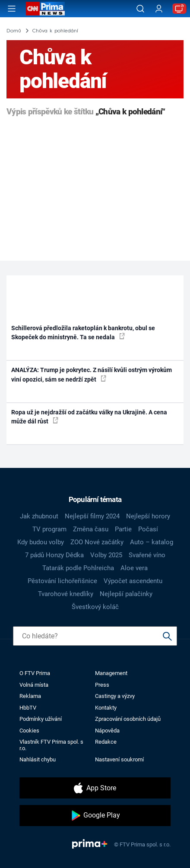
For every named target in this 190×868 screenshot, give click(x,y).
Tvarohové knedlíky (66, 594)
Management (111, 673)
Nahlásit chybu (38, 759)
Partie (123, 529)
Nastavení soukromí (119, 759)
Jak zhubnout (39, 516)
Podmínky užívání (41, 719)
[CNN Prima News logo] (45, 9)
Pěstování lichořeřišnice (62, 581)
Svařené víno (147, 555)
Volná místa (34, 685)
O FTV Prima (35, 673)
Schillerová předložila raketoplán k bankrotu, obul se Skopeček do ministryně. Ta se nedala (83, 333)
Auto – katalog (152, 542)
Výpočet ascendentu (133, 581)
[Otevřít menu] (12, 9)
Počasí (148, 529)
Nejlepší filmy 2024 (92, 516)
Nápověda (107, 731)
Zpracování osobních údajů (128, 719)
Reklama (30, 696)
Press (102, 685)
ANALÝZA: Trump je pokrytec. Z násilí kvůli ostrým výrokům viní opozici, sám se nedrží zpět (92, 374)
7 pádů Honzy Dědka (54, 555)
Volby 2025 (106, 555)
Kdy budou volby (41, 542)
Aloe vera (134, 568)
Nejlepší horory (148, 516)
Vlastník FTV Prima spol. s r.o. (51, 745)
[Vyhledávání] (140, 9)
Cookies (29, 731)
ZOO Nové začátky (97, 542)
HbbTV (28, 708)
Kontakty (106, 708)
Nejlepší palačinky (126, 594)
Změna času (91, 529)
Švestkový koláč (95, 607)
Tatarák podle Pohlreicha (78, 568)
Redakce (106, 742)
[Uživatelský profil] (159, 9)
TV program (49, 529)
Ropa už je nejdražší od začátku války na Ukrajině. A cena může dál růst (89, 417)
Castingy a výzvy (115, 696)
